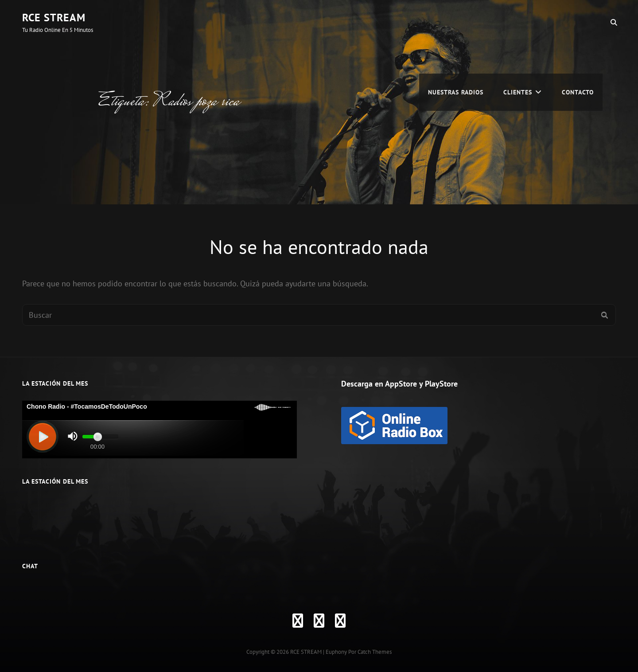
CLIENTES (518, 22)
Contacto (578, 22)
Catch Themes (375, 652)
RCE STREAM (54, 18)
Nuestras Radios (456, 22)
